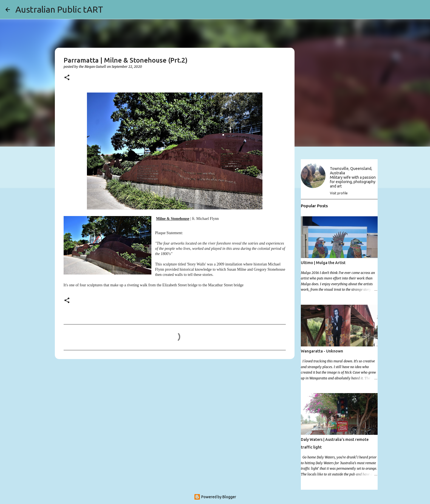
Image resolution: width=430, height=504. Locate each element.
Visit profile (339, 193)
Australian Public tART (59, 9)
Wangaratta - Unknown (322, 351)
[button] (67, 78)
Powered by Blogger (215, 497)
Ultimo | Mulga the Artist (323, 263)
